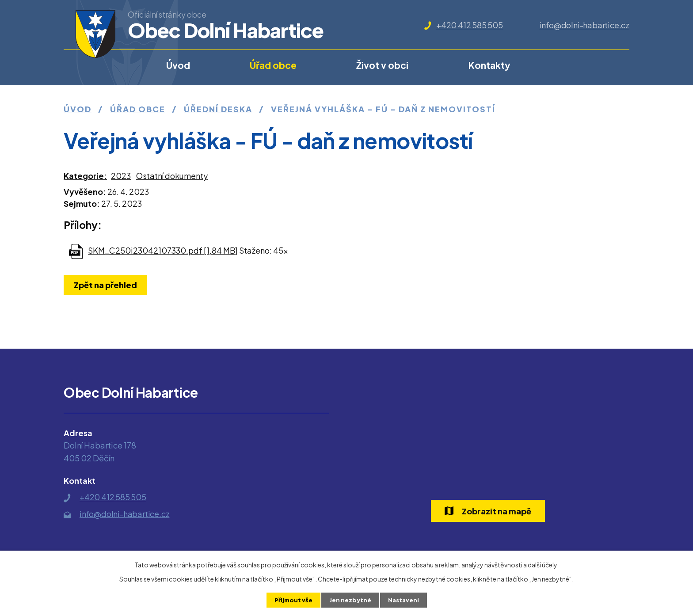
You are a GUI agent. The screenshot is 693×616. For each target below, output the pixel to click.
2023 (121, 176)
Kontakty (489, 65)
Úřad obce (273, 65)
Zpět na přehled (107, 285)
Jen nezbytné (350, 600)
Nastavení (405, 600)
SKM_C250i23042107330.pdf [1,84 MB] (163, 250)
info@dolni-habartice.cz (584, 25)
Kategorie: (85, 176)
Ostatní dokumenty (172, 176)
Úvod (178, 65)
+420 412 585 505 (470, 25)
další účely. (543, 564)
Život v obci (382, 65)
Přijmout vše (292, 600)
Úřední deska (218, 109)
